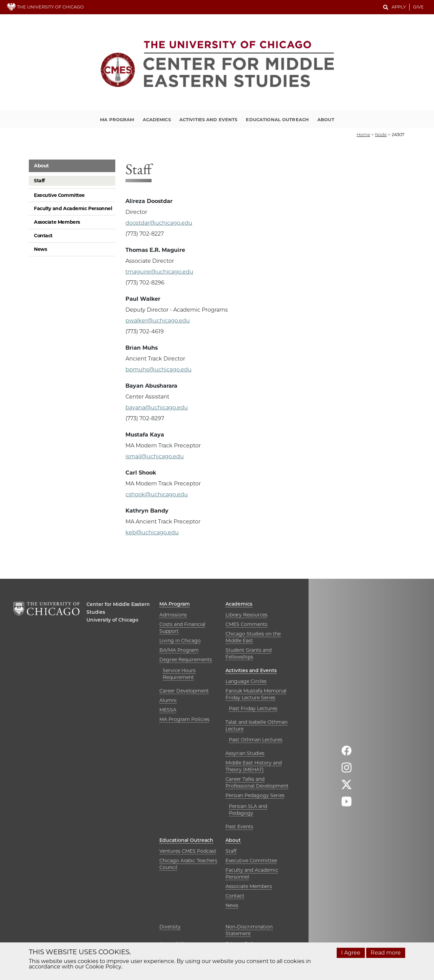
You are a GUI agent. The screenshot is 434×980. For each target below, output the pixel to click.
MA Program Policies (184, 719)
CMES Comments (246, 624)
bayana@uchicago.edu (157, 408)
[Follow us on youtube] (347, 804)
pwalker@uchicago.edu (158, 321)
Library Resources (246, 615)
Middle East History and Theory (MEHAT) (254, 766)
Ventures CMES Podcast (188, 851)
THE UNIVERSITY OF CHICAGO (45, 7)
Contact (43, 236)
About (326, 119)
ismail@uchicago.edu (155, 456)
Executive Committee (59, 195)
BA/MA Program (179, 650)
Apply (399, 7)
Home (363, 134)
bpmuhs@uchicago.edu (159, 369)
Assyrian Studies (245, 753)
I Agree (351, 953)
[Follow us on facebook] (347, 753)
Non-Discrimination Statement (249, 930)
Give (418, 7)
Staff (39, 181)
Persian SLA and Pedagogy (248, 810)
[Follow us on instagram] (347, 770)
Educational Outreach (277, 119)
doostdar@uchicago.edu (159, 223)
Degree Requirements (186, 660)
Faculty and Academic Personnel (73, 208)
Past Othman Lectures (256, 740)
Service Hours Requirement (179, 674)
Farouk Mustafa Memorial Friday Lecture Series (256, 694)
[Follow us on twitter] (347, 787)
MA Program (117, 119)
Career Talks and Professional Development (257, 782)
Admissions (173, 615)
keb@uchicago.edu (152, 532)
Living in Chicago (180, 641)
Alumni (168, 700)
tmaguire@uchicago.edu (159, 272)
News (40, 249)
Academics (157, 119)
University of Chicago (112, 620)
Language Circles (246, 681)
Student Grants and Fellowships (249, 653)
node (381, 134)
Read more (386, 953)
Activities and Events (209, 119)
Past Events (239, 827)
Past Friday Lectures (253, 708)
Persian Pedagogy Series (255, 795)
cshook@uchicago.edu (157, 494)
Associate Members (57, 222)
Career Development (184, 691)
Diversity (170, 927)
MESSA (168, 710)
